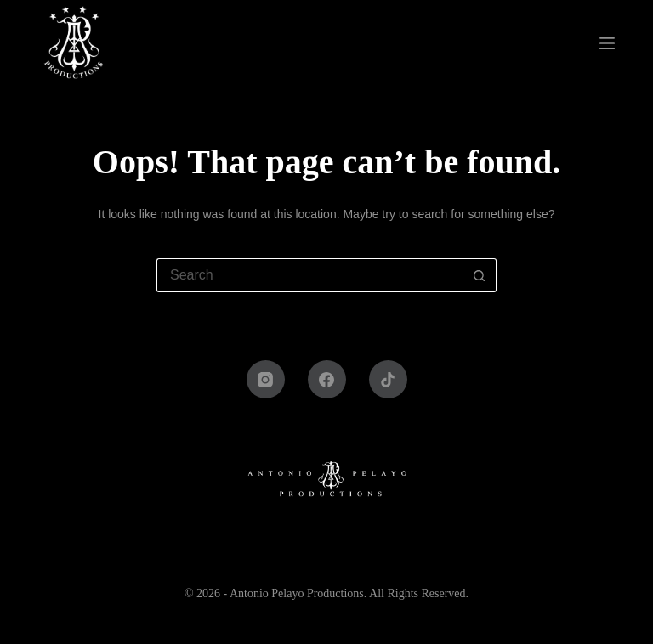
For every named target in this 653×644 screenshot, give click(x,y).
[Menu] (610, 43)
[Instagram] (266, 379)
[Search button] (480, 275)
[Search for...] (309, 275)
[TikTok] (388, 379)
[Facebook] (327, 379)
